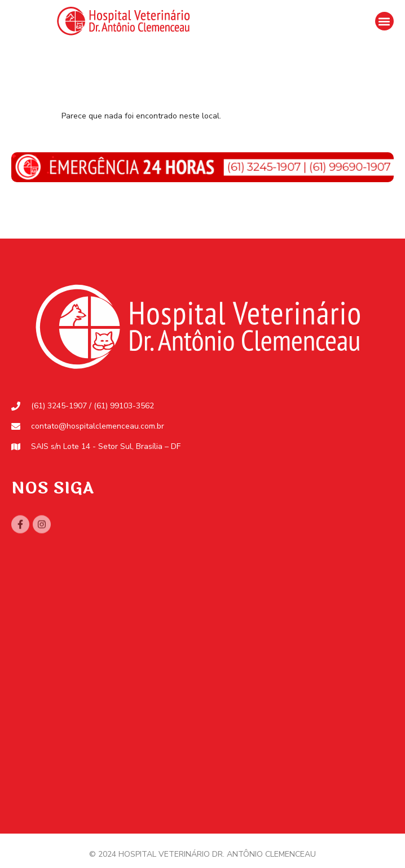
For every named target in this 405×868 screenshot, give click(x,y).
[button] (384, 21)
